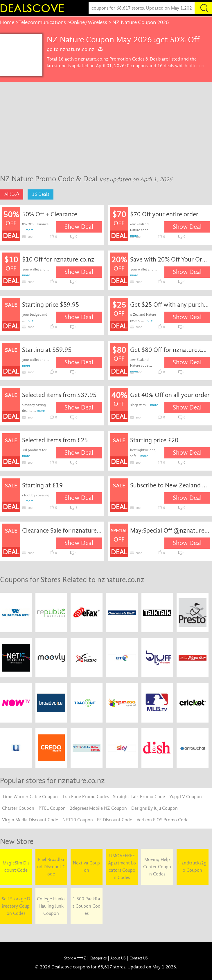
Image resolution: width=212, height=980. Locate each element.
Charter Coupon (18, 808)
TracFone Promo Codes (86, 797)
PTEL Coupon (52, 808)
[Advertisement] (106, 125)
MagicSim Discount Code (16, 867)
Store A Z (75, 958)
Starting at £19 (42, 485)
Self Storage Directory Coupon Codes (16, 906)
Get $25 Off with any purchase (170, 305)
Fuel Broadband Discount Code (51, 867)
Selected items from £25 (55, 440)
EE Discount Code (115, 820)
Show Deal (79, 227)
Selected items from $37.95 (59, 395)
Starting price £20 (154, 440)
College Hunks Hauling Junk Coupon (51, 906)
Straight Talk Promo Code (139, 797)
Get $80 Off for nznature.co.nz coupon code (170, 350)
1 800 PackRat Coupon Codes (87, 906)
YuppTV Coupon (186, 797)
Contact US (139, 958)
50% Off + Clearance (50, 214)
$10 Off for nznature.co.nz (58, 259)
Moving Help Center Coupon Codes (157, 867)
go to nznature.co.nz (75, 49)
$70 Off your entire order (164, 214)
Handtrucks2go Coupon (192, 867)
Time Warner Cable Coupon (30, 797)
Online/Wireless (89, 22)
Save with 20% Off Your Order (170, 259)
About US (118, 958)
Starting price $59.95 (51, 305)
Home (7, 22)
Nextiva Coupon (86, 867)
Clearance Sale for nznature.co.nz (62, 531)
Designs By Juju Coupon (154, 808)
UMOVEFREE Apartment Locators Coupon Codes (122, 867)
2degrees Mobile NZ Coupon (98, 808)
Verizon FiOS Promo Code (162, 820)
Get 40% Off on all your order (170, 395)
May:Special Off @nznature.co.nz (170, 531)
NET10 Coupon (78, 820)
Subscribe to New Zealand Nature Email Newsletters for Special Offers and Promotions (170, 485)
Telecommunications (42, 22)
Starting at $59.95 (47, 350)
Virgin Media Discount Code (30, 820)
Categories (98, 958)
